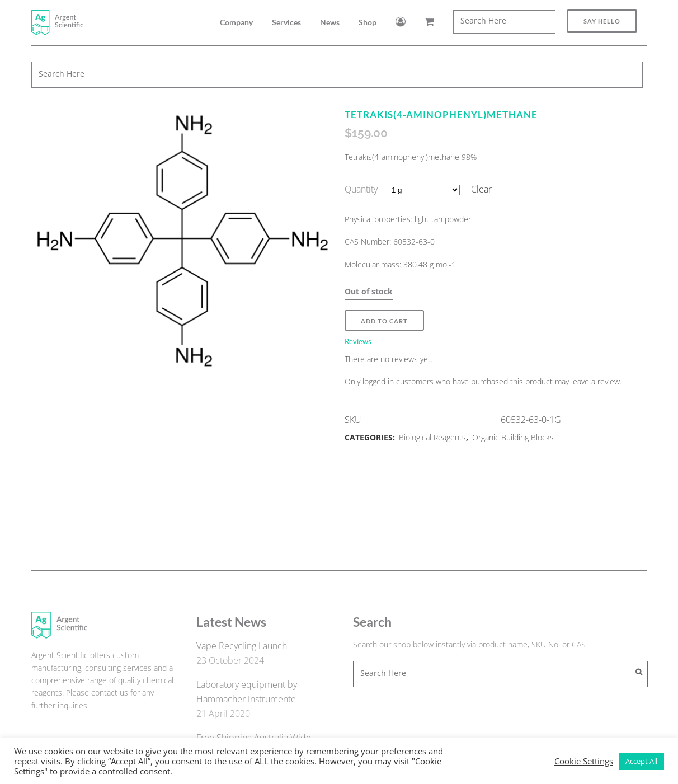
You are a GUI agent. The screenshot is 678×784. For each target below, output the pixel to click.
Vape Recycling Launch (242, 646)
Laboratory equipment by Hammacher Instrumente (247, 692)
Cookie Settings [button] (584, 761)
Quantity (361, 189)
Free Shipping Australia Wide (254, 738)
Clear (481, 189)
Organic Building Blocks (513, 437)
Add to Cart (384, 321)
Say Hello (602, 21)
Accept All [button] (641, 761)
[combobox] (504, 22)
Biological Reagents (432, 437)
